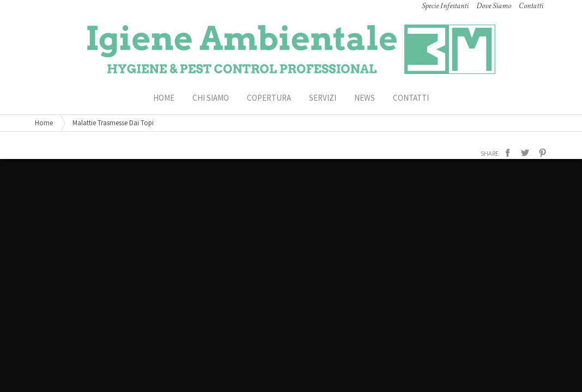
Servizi (323, 98)
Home (44, 123)
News (365, 98)
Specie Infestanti (445, 6)
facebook (508, 153)
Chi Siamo (211, 98)
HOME (164, 98)
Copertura (269, 98)
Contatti (411, 98)
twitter (525, 153)
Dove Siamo (494, 6)
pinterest (543, 153)
